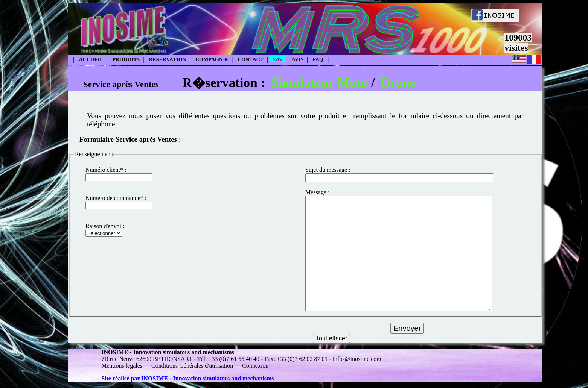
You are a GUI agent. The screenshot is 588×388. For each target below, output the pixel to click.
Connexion (255, 366)
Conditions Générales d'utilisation (192, 366)
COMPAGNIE (212, 59)
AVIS (298, 59)
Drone (398, 83)
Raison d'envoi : (105, 226)
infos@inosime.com (357, 359)
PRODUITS (126, 59)
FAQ (318, 59)
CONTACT (251, 59)
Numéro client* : (106, 170)
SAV (277, 59)
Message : (317, 192)
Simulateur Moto (319, 83)
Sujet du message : (328, 170)
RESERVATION (168, 59)
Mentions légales (123, 366)
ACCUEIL (91, 59)
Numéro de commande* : (116, 198)
